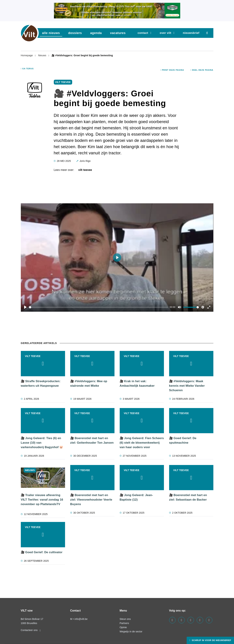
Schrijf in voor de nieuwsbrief (211, 640)
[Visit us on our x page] (200, 620)
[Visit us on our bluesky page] (209, 620)
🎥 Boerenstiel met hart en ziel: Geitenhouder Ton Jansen (92, 440)
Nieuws (43, 55)
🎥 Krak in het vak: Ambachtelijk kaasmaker (137, 383)
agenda (96, 33)
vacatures (118, 33)
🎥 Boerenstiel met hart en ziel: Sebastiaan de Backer (188, 497)
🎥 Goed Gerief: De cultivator (42, 552)
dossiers (75, 33)
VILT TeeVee (85, 170)
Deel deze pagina (202, 70)
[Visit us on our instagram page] (191, 620)
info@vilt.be (81, 619)
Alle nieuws (51, 33)
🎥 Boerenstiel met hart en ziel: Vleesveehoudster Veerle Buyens (91, 500)
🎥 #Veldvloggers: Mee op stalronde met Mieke (89, 383)
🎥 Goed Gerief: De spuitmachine (183, 440)
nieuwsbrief (191, 33)
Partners (124, 623)
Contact (143, 33)
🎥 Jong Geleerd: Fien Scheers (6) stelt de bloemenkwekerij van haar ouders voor (142, 443)
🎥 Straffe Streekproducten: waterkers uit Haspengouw (41, 383)
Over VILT (166, 33)
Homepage (27, 55)
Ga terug (27, 69)
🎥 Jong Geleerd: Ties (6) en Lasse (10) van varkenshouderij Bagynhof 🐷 (42, 443)
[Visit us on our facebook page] (172, 620)
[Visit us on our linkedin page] (182, 620)
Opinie (123, 627)
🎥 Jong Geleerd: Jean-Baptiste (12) (136, 497)
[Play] (25, 307)
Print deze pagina (172, 70)
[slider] (99, 307)
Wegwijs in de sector (131, 631)
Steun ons (125, 619)
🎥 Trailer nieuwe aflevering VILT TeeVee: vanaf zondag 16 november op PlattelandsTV (42, 500)
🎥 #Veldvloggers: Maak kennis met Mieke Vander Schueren (187, 386)
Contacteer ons (31, 630)
